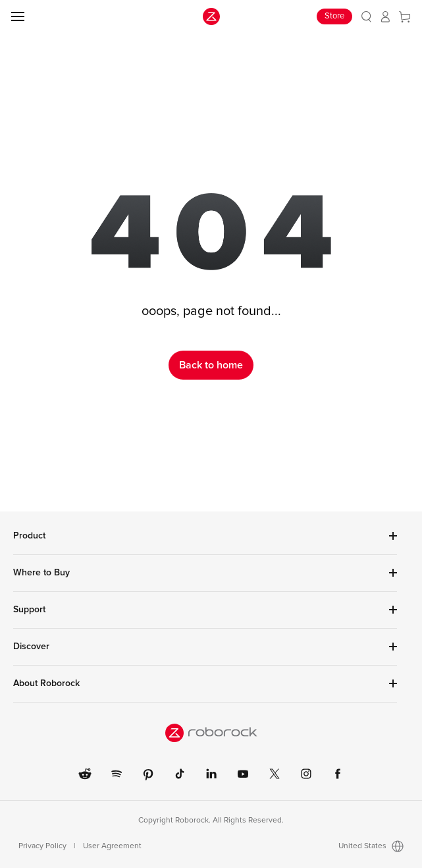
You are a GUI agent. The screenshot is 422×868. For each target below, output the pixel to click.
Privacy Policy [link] (42, 846)
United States (371, 846)
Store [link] (334, 16)
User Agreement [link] (112, 846)
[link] (366, 17)
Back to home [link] (211, 365)
